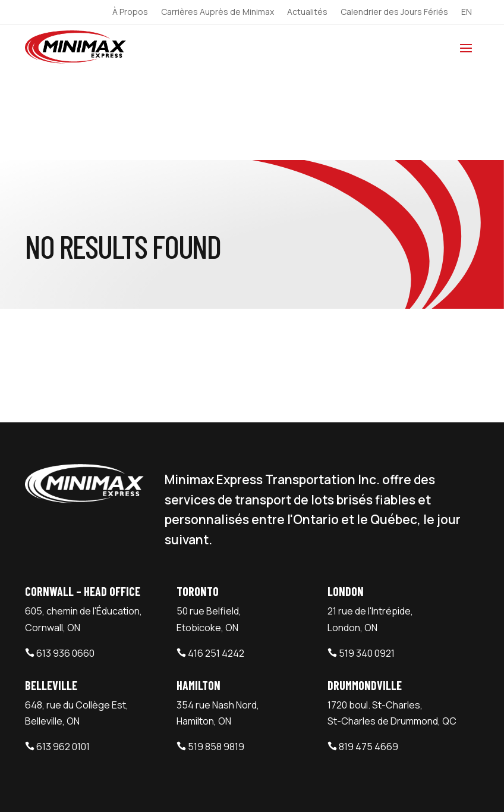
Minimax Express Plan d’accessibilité (401, 726)
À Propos (130, 12)
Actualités (307, 12)
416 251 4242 (216, 563)
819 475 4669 (368, 657)
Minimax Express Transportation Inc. (111, 785)
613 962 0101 (63, 657)
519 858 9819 (216, 657)
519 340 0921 (367, 563)
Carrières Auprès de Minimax (218, 12)
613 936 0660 (65, 563)
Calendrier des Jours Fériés (394, 12)
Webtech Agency (237, 785)
